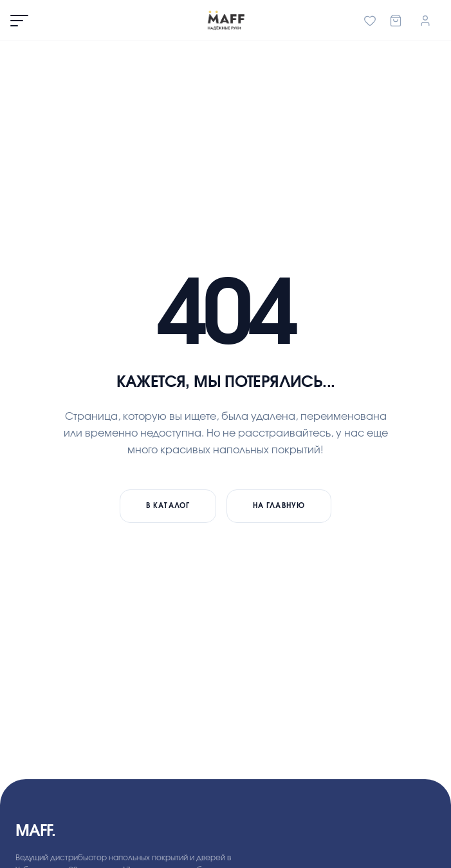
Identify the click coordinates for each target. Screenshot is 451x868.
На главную (279, 506)
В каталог (168, 506)
